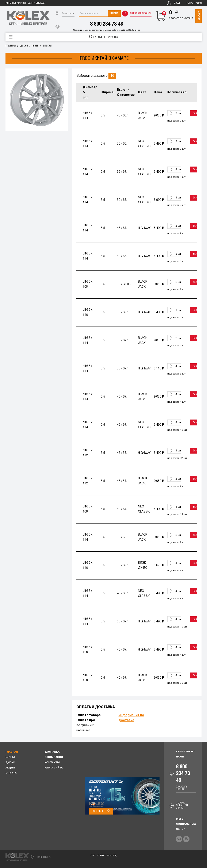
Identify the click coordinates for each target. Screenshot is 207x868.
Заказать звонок (141, 13)
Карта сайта (54, 768)
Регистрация (194, 3)
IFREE (35, 46)
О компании (54, 757)
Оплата (11, 773)
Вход (177, 3)
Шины (10, 757)
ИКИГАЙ (47, 46)
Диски (24, 46)
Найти (114, 13)
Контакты (52, 763)
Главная (11, 46)
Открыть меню (104, 37)
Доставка (52, 752)
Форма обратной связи (182, 805)
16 (112, 76)
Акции (10, 768)
